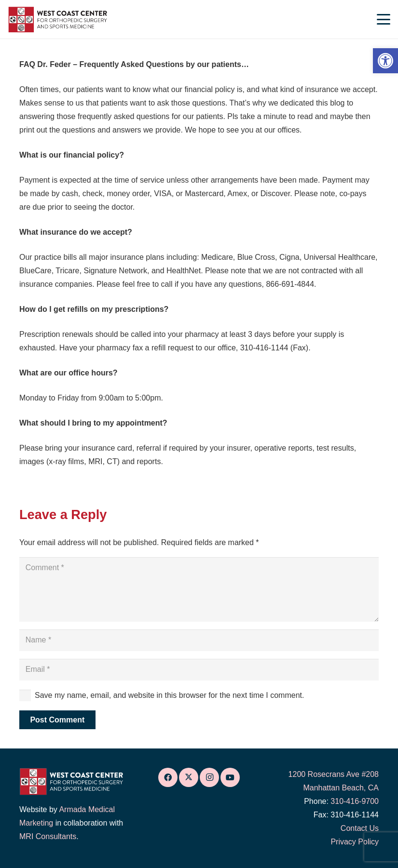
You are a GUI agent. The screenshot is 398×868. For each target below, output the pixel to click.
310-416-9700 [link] (355, 801)
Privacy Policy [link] (355, 842)
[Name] (199, 640)
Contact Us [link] (360, 828)
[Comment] (199, 589)
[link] (385, 61)
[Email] (199, 670)
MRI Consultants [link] (48, 836)
